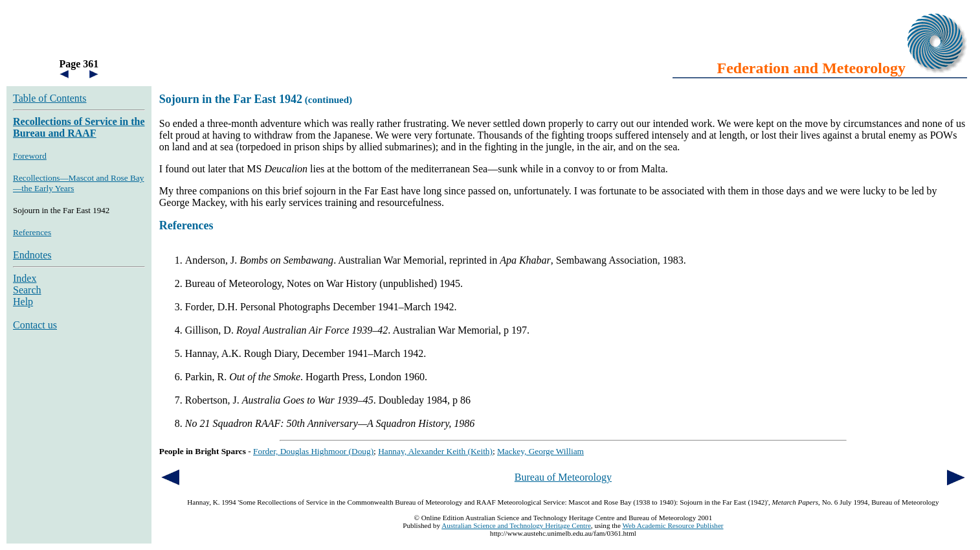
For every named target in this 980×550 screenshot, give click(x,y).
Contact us (35, 325)
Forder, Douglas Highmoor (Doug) (313, 451)
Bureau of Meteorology (563, 477)
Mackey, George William (540, 451)
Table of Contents (50, 98)
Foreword (30, 156)
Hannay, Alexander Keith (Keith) (435, 451)
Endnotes (32, 255)
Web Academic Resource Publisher (673, 525)
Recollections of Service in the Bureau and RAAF (79, 127)
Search (27, 290)
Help (23, 302)
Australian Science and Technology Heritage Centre (516, 525)
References (32, 232)
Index (25, 278)
